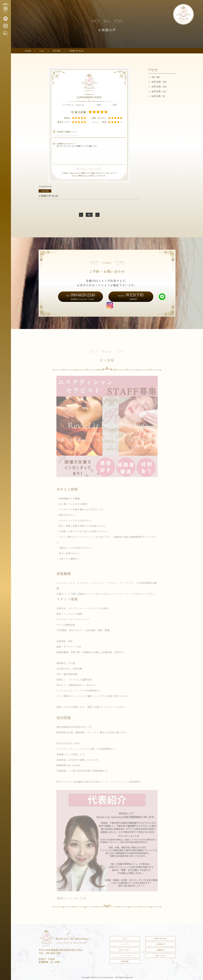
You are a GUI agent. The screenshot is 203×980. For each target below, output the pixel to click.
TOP (125, 938)
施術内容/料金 (160, 938)
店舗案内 (160, 950)
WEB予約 (131, 296)
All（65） (157, 77)
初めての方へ (125, 950)
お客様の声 (160, 944)
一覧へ (89, 215)
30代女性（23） (160, 86)
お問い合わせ (160, 956)
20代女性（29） (160, 82)
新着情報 (125, 961)
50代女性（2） (159, 96)
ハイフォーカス (125, 956)
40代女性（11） (160, 91)
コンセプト (125, 944)
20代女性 (45, 191)
